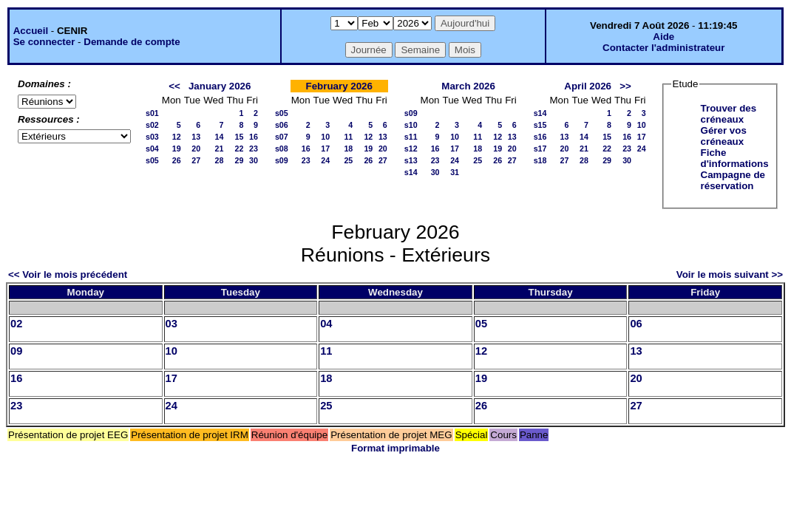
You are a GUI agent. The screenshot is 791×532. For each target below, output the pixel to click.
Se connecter (44, 42)
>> (625, 86)
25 (348, 160)
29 (239, 160)
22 (239, 149)
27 (196, 160)
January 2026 (220, 86)
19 (177, 149)
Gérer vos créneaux (724, 136)
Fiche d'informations (735, 158)
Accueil (31, 31)
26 (177, 160)
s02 (152, 125)
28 (220, 160)
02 (16, 324)
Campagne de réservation (733, 180)
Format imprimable (395, 448)
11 (348, 137)
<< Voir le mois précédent (68, 274)
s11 (411, 137)
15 (239, 137)
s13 (411, 160)
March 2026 (468, 86)
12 (177, 137)
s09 (282, 160)
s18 (540, 160)
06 (636, 324)
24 (325, 160)
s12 (411, 149)
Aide (663, 37)
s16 (540, 137)
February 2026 (339, 86)
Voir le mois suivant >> (730, 274)
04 (326, 324)
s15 (540, 125)
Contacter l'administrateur (663, 48)
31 (455, 172)
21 (220, 149)
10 (325, 137)
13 (196, 137)
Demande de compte (132, 42)
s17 (540, 149)
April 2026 (588, 86)
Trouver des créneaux (729, 114)
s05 (152, 160)
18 (348, 149)
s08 (282, 149)
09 (16, 351)
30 (254, 160)
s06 (282, 125)
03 (172, 324)
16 (254, 137)
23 (254, 149)
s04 (152, 149)
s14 (411, 172)
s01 (152, 113)
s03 (152, 137)
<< (174, 86)
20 (196, 149)
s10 (411, 125)
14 (220, 137)
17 (325, 149)
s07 (282, 137)
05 (481, 324)
